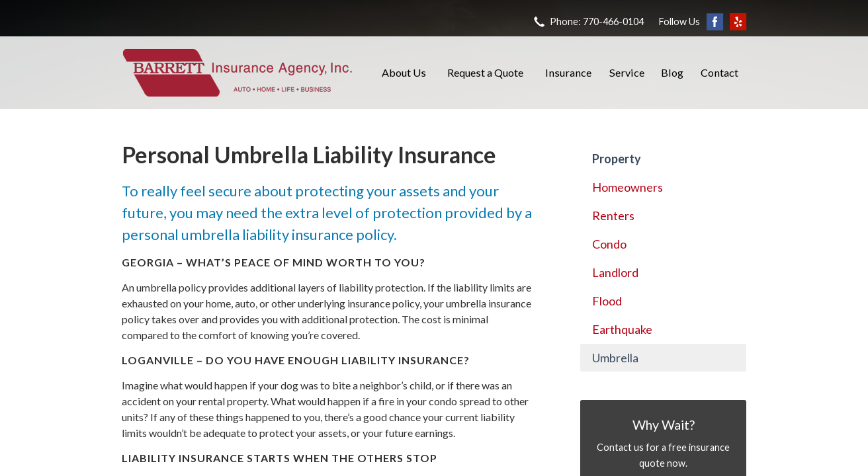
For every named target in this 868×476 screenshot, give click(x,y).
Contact (719, 72)
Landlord (615, 272)
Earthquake (622, 329)
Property (617, 159)
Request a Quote (485, 72)
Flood (607, 301)
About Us (404, 72)
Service (627, 72)
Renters (613, 216)
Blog (672, 72)
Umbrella (615, 358)
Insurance (568, 72)
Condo (609, 244)
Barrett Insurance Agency (238, 73)
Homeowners (628, 187)
